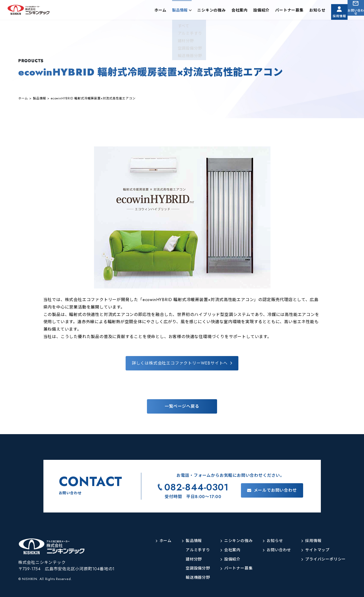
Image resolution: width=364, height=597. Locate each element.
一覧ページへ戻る (182, 406)
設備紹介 (248, 11)
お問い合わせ (353, 15)
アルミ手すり (191, 550)
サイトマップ (316, 550)
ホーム (147, 11)
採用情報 (329, 15)
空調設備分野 (191, 568)
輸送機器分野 (191, 578)
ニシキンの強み (198, 11)
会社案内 (226, 11)
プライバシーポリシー (324, 559)
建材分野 (187, 559)
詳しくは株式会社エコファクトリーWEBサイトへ (180, 363)
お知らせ (304, 11)
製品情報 (166, 11)
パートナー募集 (276, 11)
